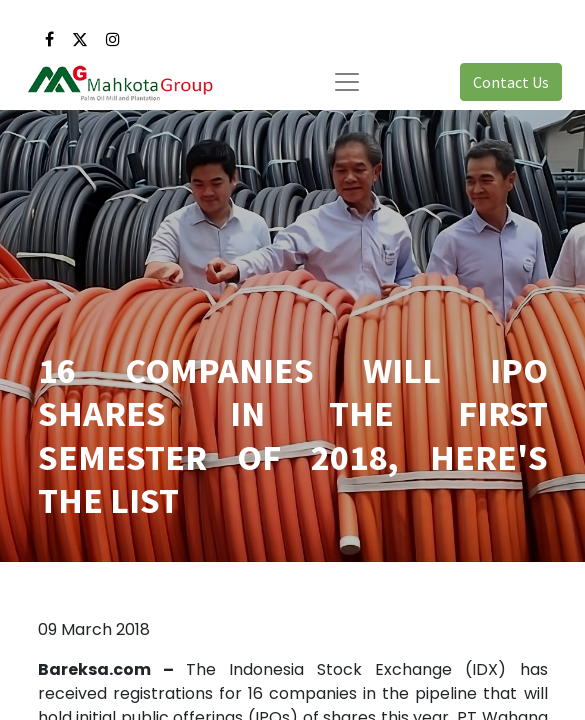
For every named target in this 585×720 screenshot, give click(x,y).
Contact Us (511, 82)
